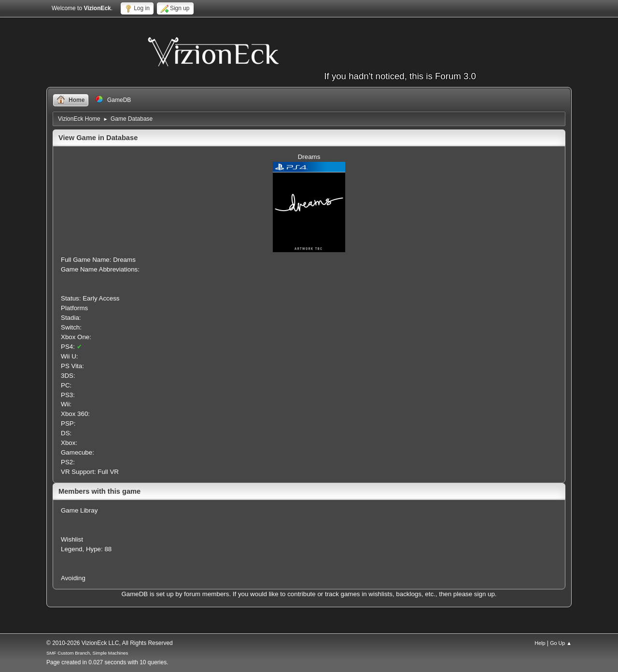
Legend (71, 549)
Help (540, 643)
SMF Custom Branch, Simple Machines (87, 653)
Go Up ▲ (561, 643)
